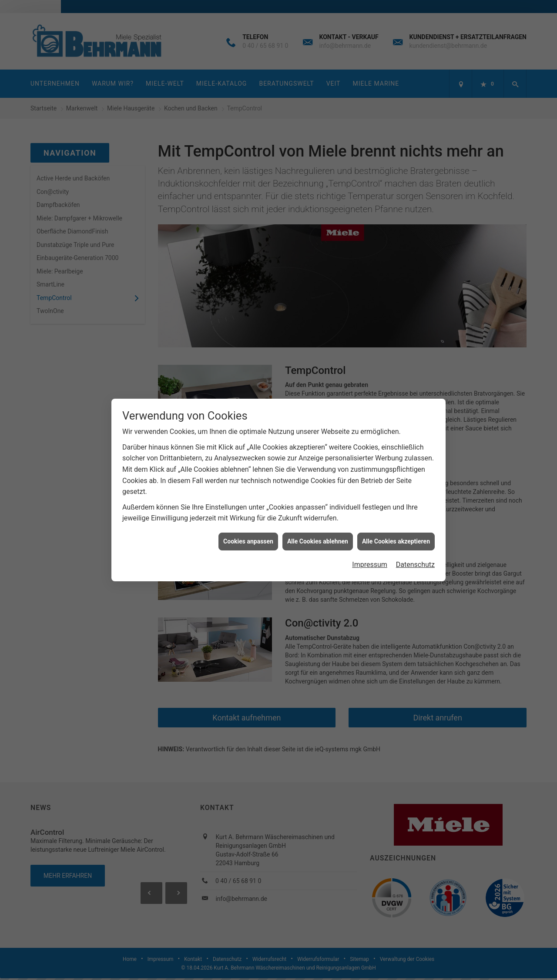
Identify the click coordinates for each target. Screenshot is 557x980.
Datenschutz (415, 559)
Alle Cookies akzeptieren (396, 536)
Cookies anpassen (248, 536)
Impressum (370, 559)
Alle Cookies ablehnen (318, 536)
